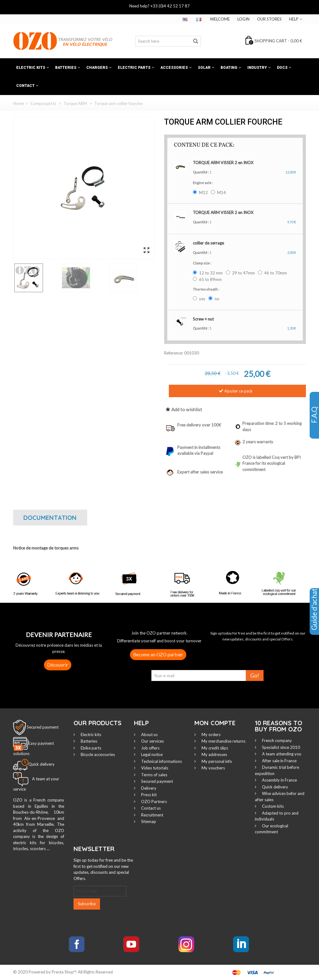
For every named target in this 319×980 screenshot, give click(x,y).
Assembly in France (279, 780)
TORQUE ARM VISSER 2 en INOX (223, 163)
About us (149, 735)
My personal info (216, 761)
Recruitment (152, 815)
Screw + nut (203, 319)
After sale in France (279, 761)
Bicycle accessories (97, 754)
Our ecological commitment (271, 829)
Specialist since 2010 (281, 747)
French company (276, 740)
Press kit (148, 795)
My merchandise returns (223, 741)
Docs (282, 68)
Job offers (150, 748)
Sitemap (148, 821)
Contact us (150, 808)
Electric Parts (134, 68)
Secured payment (43, 727)
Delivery (148, 788)
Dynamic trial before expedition (277, 770)
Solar (204, 68)
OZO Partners (154, 802)
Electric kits (31, 68)
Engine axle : (203, 183)
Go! (255, 676)
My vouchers (213, 768)
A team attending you (281, 754)
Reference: (174, 353)
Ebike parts (90, 748)
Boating (229, 68)
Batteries (66, 68)
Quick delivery (275, 787)
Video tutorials (154, 768)
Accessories (174, 68)
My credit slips (214, 748)
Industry (257, 68)
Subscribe (87, 904)
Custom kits (272, 806)
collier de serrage (208, 243)
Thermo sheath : (206, 289)
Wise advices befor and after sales (280, 797)
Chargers (97, 68)
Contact (25, 86)
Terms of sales (154, 775)
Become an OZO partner (158, 654)
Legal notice (151, 754)
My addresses (214, 754)
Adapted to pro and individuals (277, 816)
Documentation (50, 518)
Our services (152, 741)
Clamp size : (202, 263)
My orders (211, 735)
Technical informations (161, 761)
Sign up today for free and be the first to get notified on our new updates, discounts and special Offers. (103, 869)
